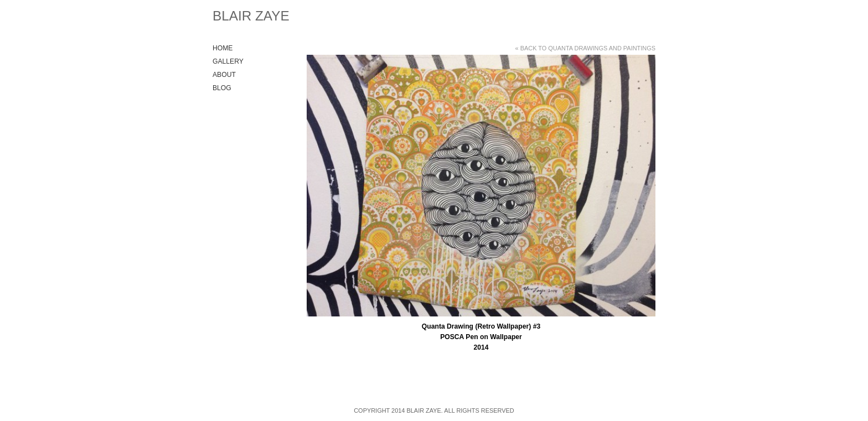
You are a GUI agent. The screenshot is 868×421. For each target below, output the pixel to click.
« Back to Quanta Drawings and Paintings (585, 48)
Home (223, 48)
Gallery (228, 61)
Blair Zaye (251, 16)
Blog (222, 88)
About (224, 75)
